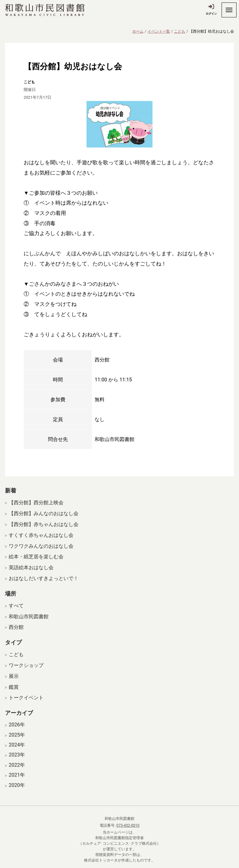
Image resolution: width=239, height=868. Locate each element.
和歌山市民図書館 (29, 621)
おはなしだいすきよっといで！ (44, 583)
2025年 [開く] (17, 740)
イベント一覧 (159, 31)
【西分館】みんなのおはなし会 (44, 518)
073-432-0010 (128, 825)
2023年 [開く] (17, 760)
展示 (14, 681)
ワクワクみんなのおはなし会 (41, 551)
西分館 (16, 632)
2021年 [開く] (17, 780)
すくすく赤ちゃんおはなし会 (41, 540)
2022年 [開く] (17, 770)
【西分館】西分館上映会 (36, 508)
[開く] (229, 10)
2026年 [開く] (17, 730)
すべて (16, 611)
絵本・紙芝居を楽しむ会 (36, 562)
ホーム (138, 31)
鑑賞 (14, 692)
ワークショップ (26, 670)
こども (180, 31)
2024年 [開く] (17, 750)
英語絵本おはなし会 (31, 573)
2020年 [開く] (17, 790)
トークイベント (26, 703)
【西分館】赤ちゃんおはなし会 (44, 529)
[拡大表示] (119, 124)
